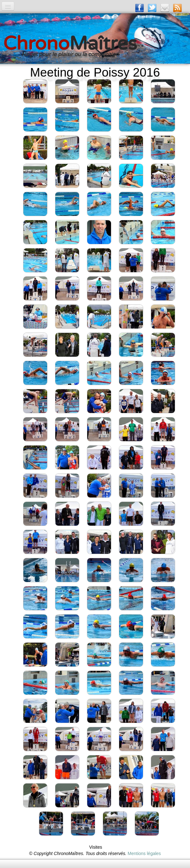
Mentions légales (144, 853)
